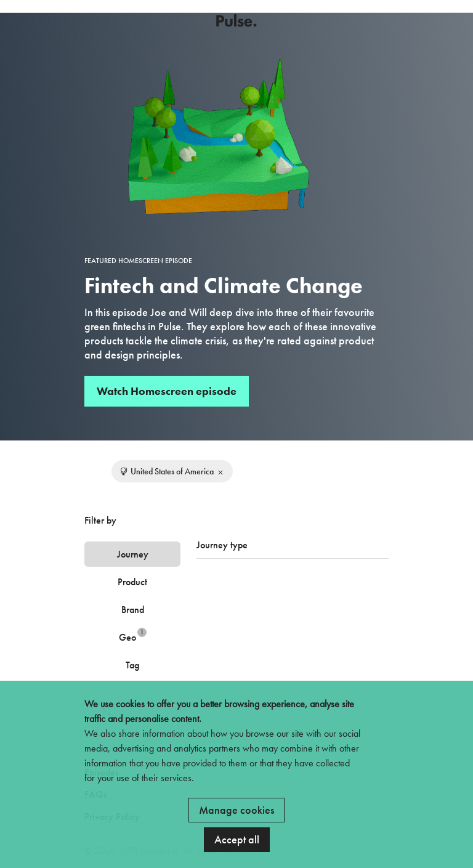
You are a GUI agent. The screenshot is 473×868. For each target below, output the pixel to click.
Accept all (237, 839)
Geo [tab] (133, 635)
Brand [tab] (133, 610)
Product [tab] (132, 582)
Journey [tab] (133, 554)
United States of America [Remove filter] (172, 471)
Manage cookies (236, 810)
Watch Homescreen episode (167, 391)
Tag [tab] (132, 665)
